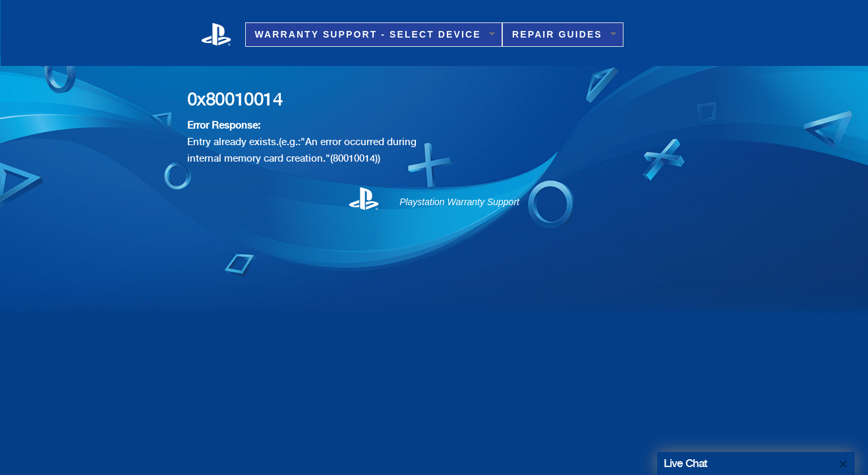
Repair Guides (559, 35)
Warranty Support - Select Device (370, 35)
